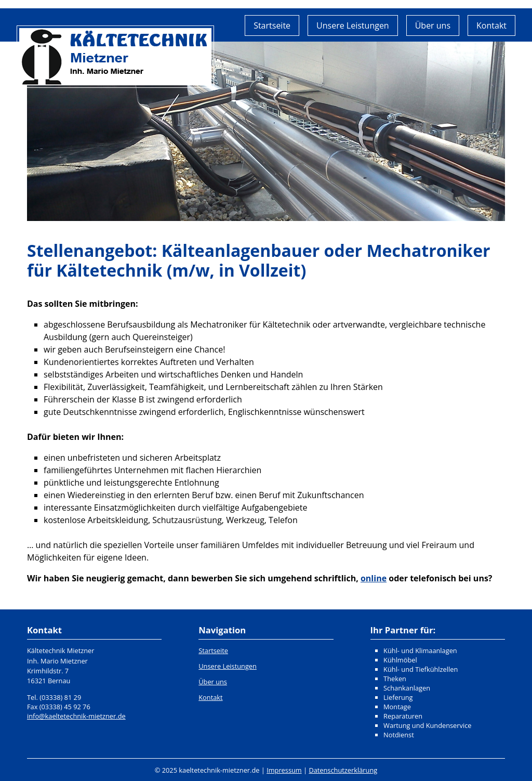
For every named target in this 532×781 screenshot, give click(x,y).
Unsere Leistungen (228, 666)
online (374, 578)
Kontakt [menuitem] (491, 25)
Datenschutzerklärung (343, 770)
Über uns (213, 682)
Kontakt (210, 697)
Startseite (213, 650)
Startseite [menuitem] (272, 25)
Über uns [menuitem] (433, 25)
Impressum (284, 770)
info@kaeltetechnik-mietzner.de (76, 716)
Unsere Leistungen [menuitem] (353, 25)
